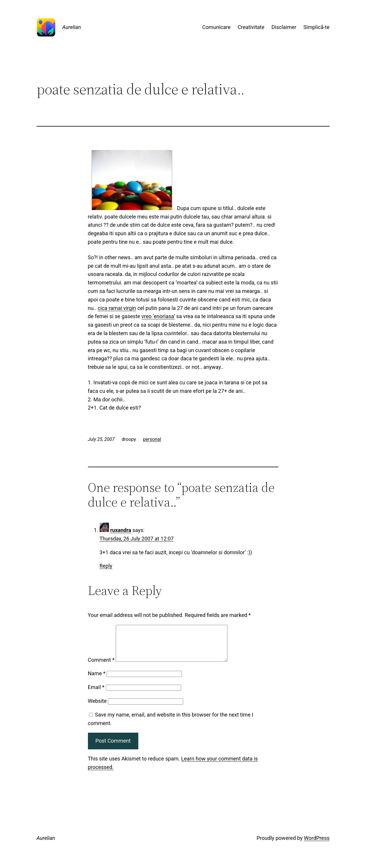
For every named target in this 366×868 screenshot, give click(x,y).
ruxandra (121, 530)
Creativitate (251, 27)
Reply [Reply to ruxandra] (106, 566)
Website (97, 708)
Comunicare (216, 27)
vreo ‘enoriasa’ (158, 316)
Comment (101, 667)
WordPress (317, 845)
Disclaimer (284, 27)
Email (96, 694)
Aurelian (72, 27)
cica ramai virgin (117, 308)
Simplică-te (316, 27)
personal (152, 439)
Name (97, 680)
